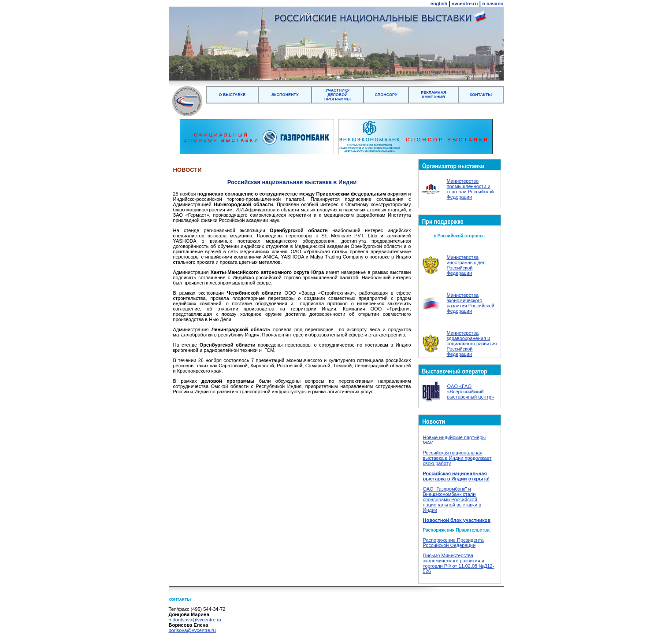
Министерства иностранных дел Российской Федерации (466, 265)
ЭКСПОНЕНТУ (285, 95)
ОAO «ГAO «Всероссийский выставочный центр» (471, 392)
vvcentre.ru (464, 4)
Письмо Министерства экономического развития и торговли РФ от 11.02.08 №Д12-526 (459, 563)
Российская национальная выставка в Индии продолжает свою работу (457, 458)
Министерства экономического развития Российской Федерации (471, 303)
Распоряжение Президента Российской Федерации (453, 543)
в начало (493, 4)
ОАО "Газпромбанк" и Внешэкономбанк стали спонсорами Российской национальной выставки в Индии (452, 499)
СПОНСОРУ (386, 95)
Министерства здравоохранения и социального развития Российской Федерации (472, 344)
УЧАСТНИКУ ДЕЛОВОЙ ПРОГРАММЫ (338, 95)
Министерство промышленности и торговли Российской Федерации (470, 189)
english (439, 4)
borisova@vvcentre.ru (192, 630)
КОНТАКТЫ (481, 95)
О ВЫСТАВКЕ (232, 95)
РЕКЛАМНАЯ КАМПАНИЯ (433, 95)
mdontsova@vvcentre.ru (195, 620)
